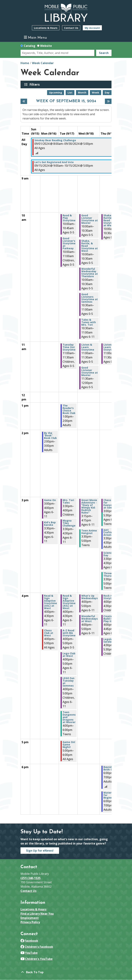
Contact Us (71, 28)
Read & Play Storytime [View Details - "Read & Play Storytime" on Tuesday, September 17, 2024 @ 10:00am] (69, 218)
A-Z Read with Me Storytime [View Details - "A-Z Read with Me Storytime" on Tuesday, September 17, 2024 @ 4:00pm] (69, 633)
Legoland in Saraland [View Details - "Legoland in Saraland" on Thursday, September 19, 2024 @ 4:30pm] (111, 640)
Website (46, 46)
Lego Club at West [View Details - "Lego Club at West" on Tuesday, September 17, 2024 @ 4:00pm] (69, 655)
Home (25, 63)
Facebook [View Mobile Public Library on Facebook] (29, 941)
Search (104, 53)
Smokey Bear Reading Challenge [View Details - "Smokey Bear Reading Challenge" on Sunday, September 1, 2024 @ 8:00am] (55, 140)
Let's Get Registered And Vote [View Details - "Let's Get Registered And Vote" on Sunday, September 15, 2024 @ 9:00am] (54, 162)
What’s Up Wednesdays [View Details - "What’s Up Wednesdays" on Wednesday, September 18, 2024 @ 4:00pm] (90, 597)
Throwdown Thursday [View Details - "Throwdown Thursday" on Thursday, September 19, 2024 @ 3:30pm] (111, 575)
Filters (35, 84)
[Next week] (108, 101)
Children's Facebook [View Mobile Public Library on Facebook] (37, 947)
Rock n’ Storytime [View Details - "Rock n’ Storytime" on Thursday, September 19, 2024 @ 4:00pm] (110, 597)
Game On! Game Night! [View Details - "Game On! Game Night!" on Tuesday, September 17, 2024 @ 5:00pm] (69, 745)
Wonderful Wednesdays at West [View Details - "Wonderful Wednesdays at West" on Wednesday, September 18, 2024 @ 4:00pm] (90, 619)
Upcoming (56, 92)
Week (96, 92)
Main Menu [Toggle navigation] (35, 37)
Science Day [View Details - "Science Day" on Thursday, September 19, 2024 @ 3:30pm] (108, 554)
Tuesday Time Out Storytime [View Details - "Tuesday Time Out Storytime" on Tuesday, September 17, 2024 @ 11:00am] (69, 347)
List (70, 92)
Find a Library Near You (37, 914)
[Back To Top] (66, 972)
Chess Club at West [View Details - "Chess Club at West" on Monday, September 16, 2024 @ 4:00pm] (49, 633)
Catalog (30, 46)
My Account (92, 28)
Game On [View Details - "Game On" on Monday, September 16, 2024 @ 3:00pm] (50, 500)
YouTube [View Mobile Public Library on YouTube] (29, 953)
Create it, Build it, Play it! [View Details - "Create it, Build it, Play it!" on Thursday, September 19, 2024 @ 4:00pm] (110, 619)
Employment (30, 918)
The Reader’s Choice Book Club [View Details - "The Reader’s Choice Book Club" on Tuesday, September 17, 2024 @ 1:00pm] (69, 409)
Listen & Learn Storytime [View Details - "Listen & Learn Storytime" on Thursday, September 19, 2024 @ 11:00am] (110, 347)
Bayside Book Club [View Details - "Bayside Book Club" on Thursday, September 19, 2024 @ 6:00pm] (110, 768)
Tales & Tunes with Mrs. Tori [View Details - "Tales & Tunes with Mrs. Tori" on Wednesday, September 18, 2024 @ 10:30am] (89, 322)
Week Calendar (43, 63)
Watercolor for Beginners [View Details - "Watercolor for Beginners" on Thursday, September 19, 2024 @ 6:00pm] (111, 795)
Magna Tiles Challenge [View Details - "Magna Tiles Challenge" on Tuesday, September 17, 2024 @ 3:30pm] (69, 523)
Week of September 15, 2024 (66, 101)
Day (107, 92)
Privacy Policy (30, 922)
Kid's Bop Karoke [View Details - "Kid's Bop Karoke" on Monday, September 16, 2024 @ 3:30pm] (50, 524)
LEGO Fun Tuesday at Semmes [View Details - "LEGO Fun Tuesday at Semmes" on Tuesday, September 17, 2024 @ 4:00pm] (68, 682)
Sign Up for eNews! (40, 851)
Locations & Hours (46, 28)
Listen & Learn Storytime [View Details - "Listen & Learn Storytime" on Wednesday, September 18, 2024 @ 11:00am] (88, 347)
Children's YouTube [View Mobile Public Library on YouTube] (37, 959)
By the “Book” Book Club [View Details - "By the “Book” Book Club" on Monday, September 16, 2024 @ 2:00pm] (50, 436)
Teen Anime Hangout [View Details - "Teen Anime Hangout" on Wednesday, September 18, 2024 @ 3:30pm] (89, 532)
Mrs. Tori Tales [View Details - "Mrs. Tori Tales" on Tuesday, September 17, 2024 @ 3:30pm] (68, 501)
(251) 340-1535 (31, 878)
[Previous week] (24, 101)
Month (82, 92)
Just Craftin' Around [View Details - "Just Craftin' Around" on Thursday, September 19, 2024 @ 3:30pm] (108, 532)
